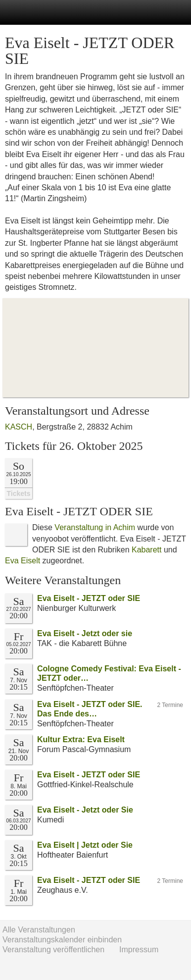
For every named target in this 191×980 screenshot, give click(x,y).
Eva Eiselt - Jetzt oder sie (85, 633)
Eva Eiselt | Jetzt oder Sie (85, 845)
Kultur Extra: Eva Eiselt (81, 739)
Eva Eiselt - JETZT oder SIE (89, 598)
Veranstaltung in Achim (95, 527)
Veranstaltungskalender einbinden (62, 940)
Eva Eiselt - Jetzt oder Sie (85, 810)
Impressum (139, 950)
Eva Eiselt (23, 561)
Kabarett (146, 550)
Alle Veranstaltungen (39, 930)
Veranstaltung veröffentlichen (53, 950)
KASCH (19, 427)
